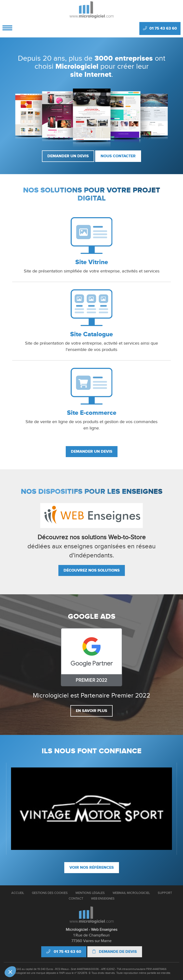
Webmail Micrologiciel (131, 893)
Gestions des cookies (50, 893)
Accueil (18, 893)
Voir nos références (92, 867)
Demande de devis (115, 952)
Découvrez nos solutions (92, 570)
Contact (76, 899)
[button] (10, 972)
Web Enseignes (103, 899)
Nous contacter (118, 156)
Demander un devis (68, 156)
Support (165, 893)
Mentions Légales (90, 893)
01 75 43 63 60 (160, 28)
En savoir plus (91, 711)
